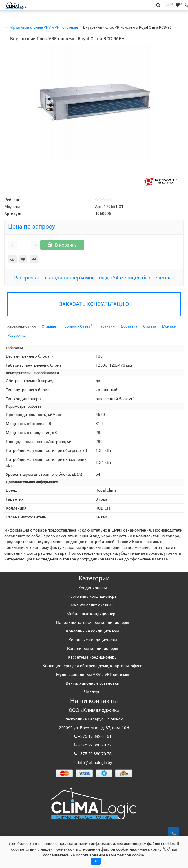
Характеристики (22, 326)
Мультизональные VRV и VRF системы (44, 27)
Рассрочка (17, 335)
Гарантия (107, 326)
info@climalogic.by (95, 762)
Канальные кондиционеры (93, 648)
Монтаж (169, 326)
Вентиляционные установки (93, 683)
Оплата (150, 326)
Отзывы (50, 326)
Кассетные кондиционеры (93, 657)
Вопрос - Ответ (79, 326)
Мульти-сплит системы (93, 605)
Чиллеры (93, 692)
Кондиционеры (93, 588)
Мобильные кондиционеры (93, 614)
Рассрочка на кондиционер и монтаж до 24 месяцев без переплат (94, 278)
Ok (96, 861)
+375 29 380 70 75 (94, 754)
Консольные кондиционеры (93, 631)
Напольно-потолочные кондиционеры (93, 622)
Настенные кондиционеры (93, 596)
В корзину (62, 245)
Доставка (129, 326)
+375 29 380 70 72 (94, 745)
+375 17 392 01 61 (94, 736)
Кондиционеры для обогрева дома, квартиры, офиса (93, 666)
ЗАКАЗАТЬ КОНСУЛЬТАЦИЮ (94, 304)
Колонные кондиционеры (93, 640)
